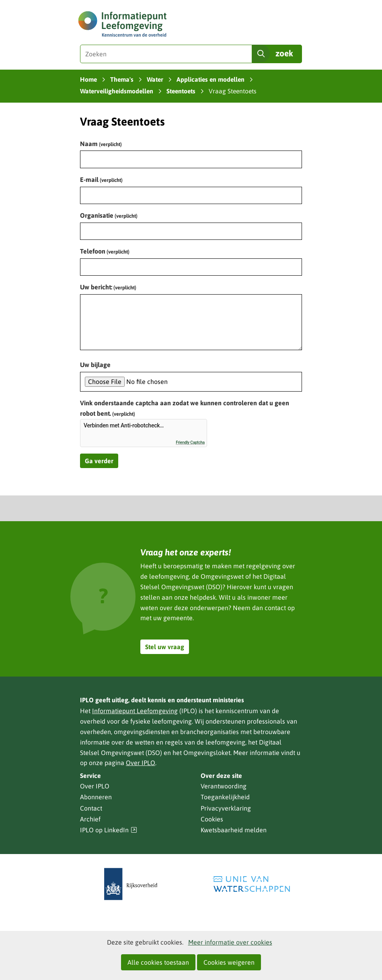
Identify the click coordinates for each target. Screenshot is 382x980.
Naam (101, 144)
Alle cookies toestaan (158, 962)
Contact (91, 808)
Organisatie (109, 215)
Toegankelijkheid (225, 797)
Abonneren (96, 797)
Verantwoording (224, 786)
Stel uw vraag (165, 647)
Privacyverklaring (226, 808)
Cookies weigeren (229, 962)
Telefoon (105, 251)
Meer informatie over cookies (230, 942)
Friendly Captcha (190, 443)
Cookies (212, 819)
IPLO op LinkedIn (109, 830)
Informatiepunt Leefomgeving (135, 711)
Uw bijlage (95, 365)
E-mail (101, 179)
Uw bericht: (108, 287)
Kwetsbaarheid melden (234, 830)
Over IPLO (141, 763)
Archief (90, 819)
